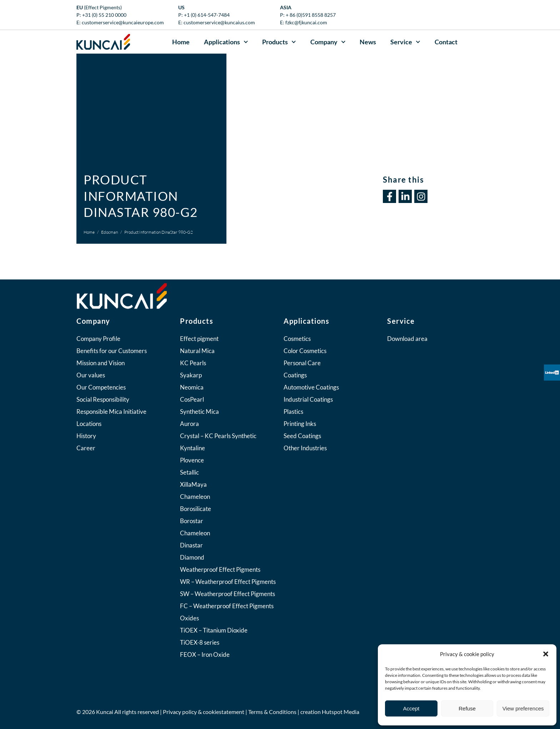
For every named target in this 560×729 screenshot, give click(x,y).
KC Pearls (193, 363)
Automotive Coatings (311, 387)
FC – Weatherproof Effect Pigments (227, 606)
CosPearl (192, 399)
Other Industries (305, 448)
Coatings (295, 375)
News (368, 42)
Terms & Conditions (272, 712)
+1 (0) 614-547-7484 (207, 15)
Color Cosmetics (305, 351)
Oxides (189, 618)
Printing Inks (300, 424)
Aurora (189, 424)
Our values (91, 375)
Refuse (467, 708)
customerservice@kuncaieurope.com (123, 22)
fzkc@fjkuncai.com (306, 22)
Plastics (293, 411)
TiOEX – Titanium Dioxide (214, 630)
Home (181, 42)
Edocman (109, 232)
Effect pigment (199, 339)
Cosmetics (297, 339)
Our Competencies (101, 387)
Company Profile (98, 339)
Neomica (192, 387)
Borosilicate (196, 509)
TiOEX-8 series (200, 642)
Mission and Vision (101, 363)
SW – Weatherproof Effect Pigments (227, 594)
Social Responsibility (103, 399)
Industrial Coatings (308, 399)
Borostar (192, 521)
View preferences (523, 708)
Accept (411, 708)
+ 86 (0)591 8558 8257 (311, 15)
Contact (446, 42)
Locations (89, 424)
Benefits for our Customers (112, 351)
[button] (546, 654)
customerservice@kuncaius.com (219, 22)
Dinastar (191, 545)
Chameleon (195, 497)
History (86, 436)
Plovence (192, 460)
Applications (226, 42)
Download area (407, 339)
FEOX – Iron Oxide (205, 654)
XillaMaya (193, 484)
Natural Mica (197, 351)
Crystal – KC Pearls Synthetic (218, 436)
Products (279, 42)
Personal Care (302, 363)
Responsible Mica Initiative (111, 411)
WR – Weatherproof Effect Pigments (228, 582)
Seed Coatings (302, 436)
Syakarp (191, 375)
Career (86, 448)
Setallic (189, 472)
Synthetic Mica (199, 411)
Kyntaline (192, 448)
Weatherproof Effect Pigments (220, 569)
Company (328, 42)
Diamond (192, 557)
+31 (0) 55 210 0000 (104, 15)
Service (405, 42)
